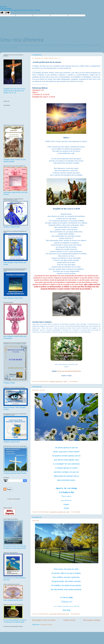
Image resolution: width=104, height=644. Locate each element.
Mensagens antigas (92, 620)
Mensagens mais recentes (44, 620)
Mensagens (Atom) (46, 625)
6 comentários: (75, 614)
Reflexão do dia (39, 390)
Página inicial (69, 620)
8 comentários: (76, 512)
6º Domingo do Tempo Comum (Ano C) (46, 58)
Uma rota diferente (22, 39)
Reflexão (36, 521)
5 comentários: (74, 381)
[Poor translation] (7, 13)
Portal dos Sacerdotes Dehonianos (69, 371)
